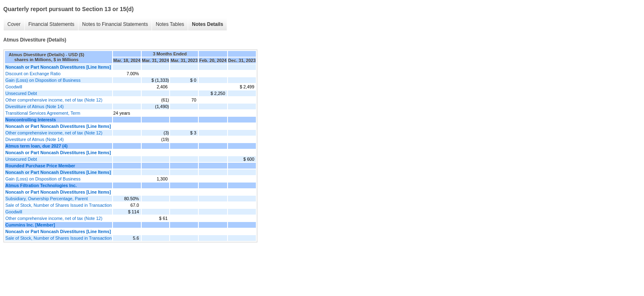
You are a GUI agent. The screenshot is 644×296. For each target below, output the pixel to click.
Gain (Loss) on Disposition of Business (43, 80)
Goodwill (14, 87)
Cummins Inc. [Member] (30, 225)
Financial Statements (51, 24)
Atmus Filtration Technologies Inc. (41, 185)
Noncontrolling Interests (31, 120)
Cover (14, 24)
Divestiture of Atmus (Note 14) (34, 106)
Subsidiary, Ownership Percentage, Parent (47, 199)
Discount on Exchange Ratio (33, 74)
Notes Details (207, 24)
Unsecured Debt (21, 93)
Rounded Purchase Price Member (40, 166)
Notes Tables (170, 24)
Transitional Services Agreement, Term (43, 113)
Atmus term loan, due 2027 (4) (37, 146)
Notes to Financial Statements (115, 24)
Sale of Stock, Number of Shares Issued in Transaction (59, 205)
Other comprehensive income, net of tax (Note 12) (54, 100)
